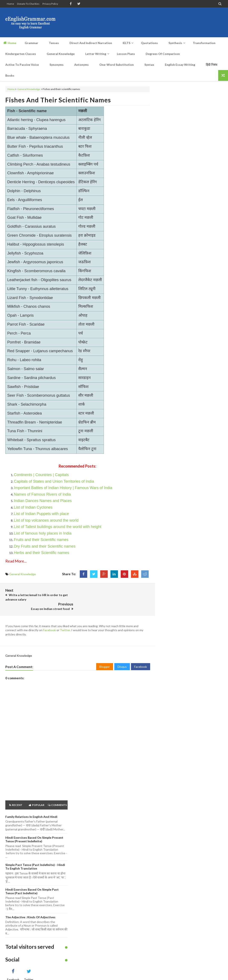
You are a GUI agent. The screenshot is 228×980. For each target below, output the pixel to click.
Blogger (105, 657)
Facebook (49, 620)
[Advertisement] (145, 22)
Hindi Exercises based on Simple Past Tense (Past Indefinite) (32, 882)
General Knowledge (29, 89)
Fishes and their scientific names (58, 100)
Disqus (122, 657)
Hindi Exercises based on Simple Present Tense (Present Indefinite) (34, 830)
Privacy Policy (50, 4)
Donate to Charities (28, 4)
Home (10, 4)
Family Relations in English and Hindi (31, 807)
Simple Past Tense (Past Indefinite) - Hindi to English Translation (35, 857)
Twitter (65, 620)
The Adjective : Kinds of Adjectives (30, 907)
